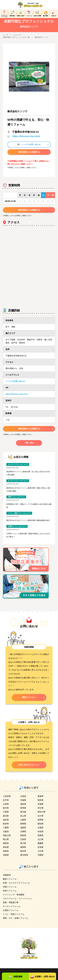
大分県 (41, 854)
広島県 (23, 843)
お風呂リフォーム (11, 914)
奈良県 (41, 835)
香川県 (23, 847)
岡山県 (6, 843)
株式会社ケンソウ (41, 41)
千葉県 (6, 815)
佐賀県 (41, 850)
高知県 (6, 850)
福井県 (6, 823)
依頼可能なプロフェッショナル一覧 (16, 41)
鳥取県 (23, 839)
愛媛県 (41, 847)
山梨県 (23, 823)
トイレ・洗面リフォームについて (19, 516)
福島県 (23, 807)
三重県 (6, 831)
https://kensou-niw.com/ (26, 140)
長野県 (41, 823)
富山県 (23, 819)
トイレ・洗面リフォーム (14, 917)
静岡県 (23, 827)
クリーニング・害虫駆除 (14, 898)
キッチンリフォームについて (18, 468)
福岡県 (23, 850)
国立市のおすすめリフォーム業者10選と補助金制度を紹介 (28, 524)
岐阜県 (6, 827)
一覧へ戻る (29, 446)
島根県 (41, 839)
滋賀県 (23, 831)
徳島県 (6, 847)
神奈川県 (41, 815)
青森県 (41, 800)
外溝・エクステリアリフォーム (17, 886)
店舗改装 (7, 878)
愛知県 (41, 827)
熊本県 (23, 854)
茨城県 (41, 807)
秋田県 (41, 803)
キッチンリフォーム (12, 910)
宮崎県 (6, 858)
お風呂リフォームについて (17, 530)
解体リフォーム (10, 882)
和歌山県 (7, 839)
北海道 (23, 800)
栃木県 (6, 811)
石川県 (41, 819)
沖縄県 (41, 858)
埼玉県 (41, 811)
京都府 (41, 831)
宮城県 (23, 803)
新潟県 (6, 819)
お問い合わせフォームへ (29, 768)
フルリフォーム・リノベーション (17, 902)
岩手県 (6, 803)
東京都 (23, 815)
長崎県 (6, 854)
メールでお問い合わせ (29, 148)
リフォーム (17, 38)
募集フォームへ (29, 701)
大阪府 (6, 835)
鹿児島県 (24, 858)
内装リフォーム (10, 890)
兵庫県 (23, 835)
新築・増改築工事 (11, 906)
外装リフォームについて (16, 500)
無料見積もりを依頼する (29, 155)
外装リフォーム (10, 894)
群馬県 (23, 811)
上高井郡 (7, 800)
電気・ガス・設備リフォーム (16, 921)
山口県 (41, 843)
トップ (5, 38)
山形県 (6, 807)
